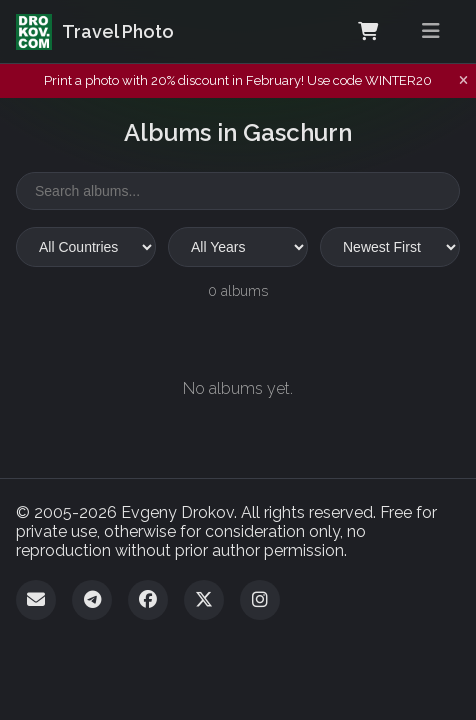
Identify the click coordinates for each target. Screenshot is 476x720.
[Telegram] (92, 600)
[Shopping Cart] (368, 32)
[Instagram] (260, 600)
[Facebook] (148, 600)
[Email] (36, 600)
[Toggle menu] (431, 31)
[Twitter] (204, 600)
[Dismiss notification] (463, 81)
